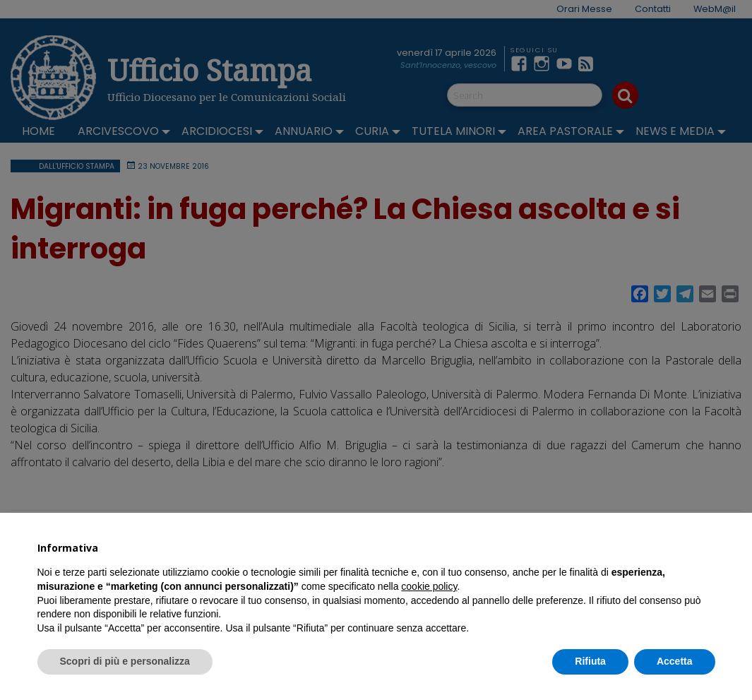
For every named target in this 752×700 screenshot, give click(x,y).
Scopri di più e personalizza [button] (125, 661)
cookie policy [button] (429, 586)
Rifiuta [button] (590, 661)
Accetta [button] (675, 661)
